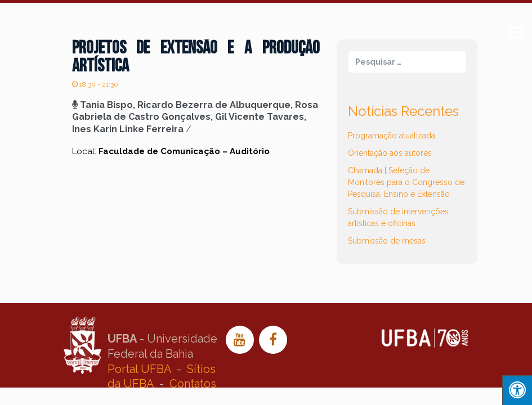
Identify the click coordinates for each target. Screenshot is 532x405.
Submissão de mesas (387, 241)
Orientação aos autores (390, 153)
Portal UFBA (139, 369)
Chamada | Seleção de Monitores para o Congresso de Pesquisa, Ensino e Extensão (406, 182)
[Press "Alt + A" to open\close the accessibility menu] (517, 390)
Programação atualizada (392, 136)
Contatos (193, 384)
